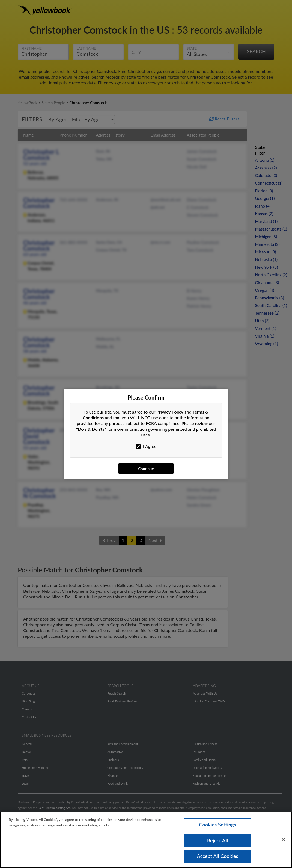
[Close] (283, 839)
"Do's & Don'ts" (91, 429)
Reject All (217, 840)
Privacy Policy (170, 412)
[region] (146, 840)
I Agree (146, 446)
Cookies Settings (218, 824)
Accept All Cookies (217, 856)
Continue (146, 469)
